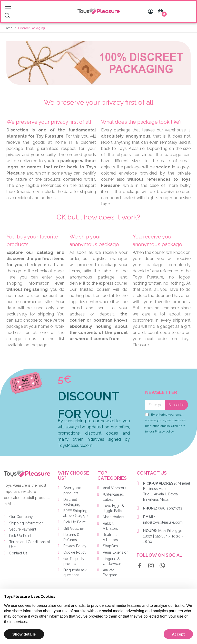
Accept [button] (178, 634)
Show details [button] (24, 634)
